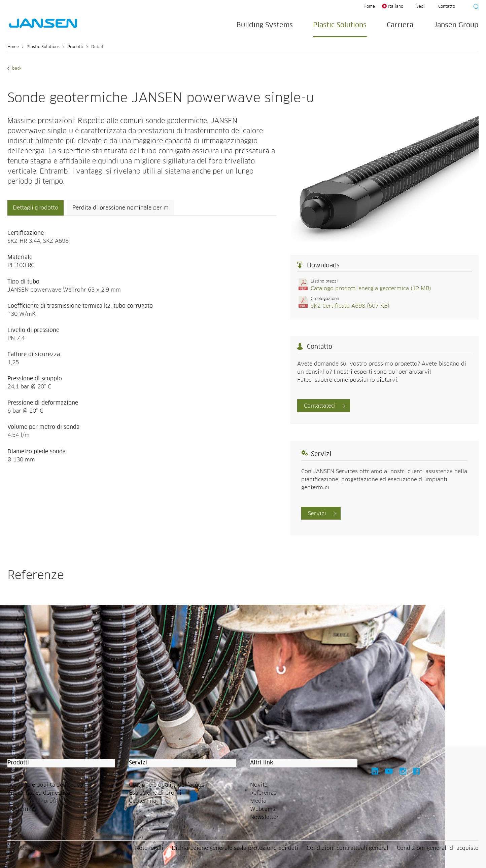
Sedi (421, 7)
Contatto (447, 7)
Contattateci (320, 406)
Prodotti (75, 47)
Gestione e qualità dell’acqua (45, 785)
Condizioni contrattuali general (348, 848)
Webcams (263, 809)
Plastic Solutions (340, 25)
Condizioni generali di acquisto (438, 848)
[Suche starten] (474, 8)
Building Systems (265, 25)
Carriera (400, 25)
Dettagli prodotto (36, 208)
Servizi (317, 514)
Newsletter (264, 817)
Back (16, 69)
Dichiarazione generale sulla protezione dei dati (235, 848)
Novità (259, 785)
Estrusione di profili (155, 793)
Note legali (149, 848)
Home (369, 7)
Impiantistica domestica (39, 793)
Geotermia (21, 809)
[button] (61, 763)
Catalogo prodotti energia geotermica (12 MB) (371, 289)
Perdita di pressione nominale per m (120, 208)
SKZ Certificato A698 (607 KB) (350, 306)
